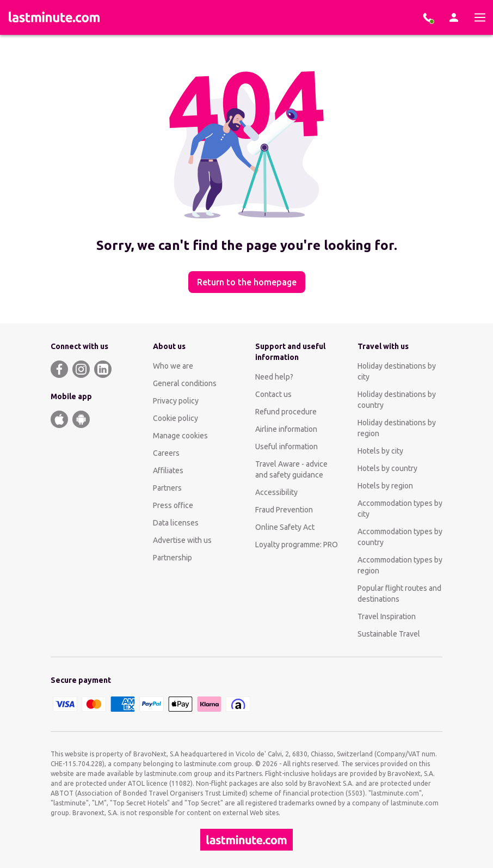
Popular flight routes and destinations (399, 594)
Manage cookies (180, 436)
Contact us (273, 394)
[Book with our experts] (428, 17)
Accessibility (276, 492)
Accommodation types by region (400, 565)
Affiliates (168, 470)
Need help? (274, 377)
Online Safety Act (285, 527)
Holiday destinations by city (397, 371)
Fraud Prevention (284, 510)
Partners (167, 488)
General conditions (185, 383)
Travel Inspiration (387, 616)
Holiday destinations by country (397, 400)
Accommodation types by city (400, 509)
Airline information (286, 429)
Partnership (172, 558)
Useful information (286, 447)
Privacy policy (176, 401)
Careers (166, 453)
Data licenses (176, 523)
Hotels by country (387, 468)
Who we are (173, 366)
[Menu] (480, 17)
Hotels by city (380, 451)
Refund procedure (286, 412)
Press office (173, 505)
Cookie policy (175, 418)
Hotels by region (385, 486)
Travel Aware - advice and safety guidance (291, 469)
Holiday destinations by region (397, 428)
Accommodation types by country (400, 537)
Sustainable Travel (389, 634)
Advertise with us (182, 540)
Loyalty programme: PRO (297, 545)
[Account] (454, 17)
